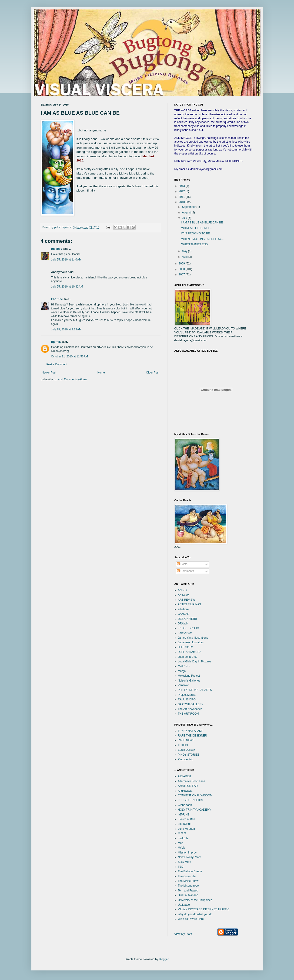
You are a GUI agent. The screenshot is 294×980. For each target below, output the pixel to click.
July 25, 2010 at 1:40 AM (66, 260)
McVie (182, 848)
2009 (182, 264)
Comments (185, 571)
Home (101, 373)
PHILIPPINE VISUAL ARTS (195, 690)
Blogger (164, 959)
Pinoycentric (185, 759)
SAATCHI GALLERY (191, 704)
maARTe (183, 838)
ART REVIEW (187, 600)
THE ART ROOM (189, 714)
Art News (184, 595)
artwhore (183, 609)
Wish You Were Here (191, 919)
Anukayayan (186, 791)
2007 (182, 274)
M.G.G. (182, 833)
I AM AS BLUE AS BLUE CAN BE (202, 223)
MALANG (184, 666)
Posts (182, 564)
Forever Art (185, 633)
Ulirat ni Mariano (188, 895)
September (189, 207)
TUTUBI (183, 745)
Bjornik (56, 342)
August (187, 212)
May (185, 251)
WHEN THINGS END (194, 244)
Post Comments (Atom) (72, 379)
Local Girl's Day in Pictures (195, 661)
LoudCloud (185, 824)
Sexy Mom (185, 862)
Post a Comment (57, 364)
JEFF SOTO (186, 647)
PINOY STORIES (189, 755)
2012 (182, 191)
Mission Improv (187, 853)
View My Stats (183, 934)
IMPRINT (184, 815)
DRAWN (183, 624)
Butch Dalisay (186, 750)
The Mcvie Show (188, 881)
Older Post (153, 373)
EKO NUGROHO (189, 628)
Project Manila (187, 695)
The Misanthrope (188, 886)
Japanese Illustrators (191, 642)
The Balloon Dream (190, 871)
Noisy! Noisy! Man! (190, 857)
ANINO (182, 590)
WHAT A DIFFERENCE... (197, 228)
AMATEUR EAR (188, 786)
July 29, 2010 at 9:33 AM (66, 329)
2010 (182, 202)
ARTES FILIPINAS (190, 604)
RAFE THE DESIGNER (192, 736)
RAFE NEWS (186, 740)
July (185, 218)
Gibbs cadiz (185, 805)
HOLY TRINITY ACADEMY (195, 810)
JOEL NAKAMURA (190, 652)
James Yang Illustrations (193, 638)
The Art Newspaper (190, 709)
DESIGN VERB (187, 619)
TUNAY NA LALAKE (190, 731)
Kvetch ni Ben (187, 819)
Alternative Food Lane (192, 781)
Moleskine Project (189, 676)
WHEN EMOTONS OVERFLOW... (202, 239)
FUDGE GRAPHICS (190, 800)
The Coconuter (187, 876)
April (185, 257)
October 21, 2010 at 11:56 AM (70, 356)
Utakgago (184, 905)
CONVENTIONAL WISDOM (195, 795)
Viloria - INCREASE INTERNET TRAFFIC (204, 909)
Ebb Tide (57, 299)
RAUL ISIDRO (187, 699)
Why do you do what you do (195, 914)
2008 (182, 269)
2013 (182, 186)
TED (181, 867)
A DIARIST (185, 776)
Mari (181, 843)
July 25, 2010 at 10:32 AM (67, 287)
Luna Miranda (186, 829)
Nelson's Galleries (189, 681)
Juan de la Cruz (188, 657)
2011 (182, 197)
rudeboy (57, 249)
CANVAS (184, 614)
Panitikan (184, 685)
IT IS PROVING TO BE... (197, 233)
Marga (182, 671)
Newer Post (49, 373)
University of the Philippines (195, 900)
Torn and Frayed (188, 891)
